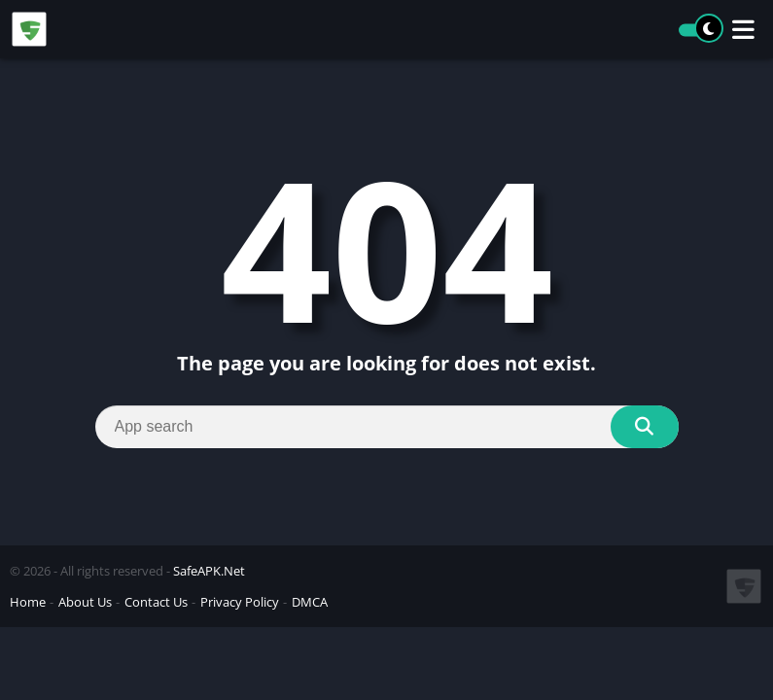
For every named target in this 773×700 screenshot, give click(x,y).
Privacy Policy (240, 602)
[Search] (387, 427)
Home (28, 602)
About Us (85, 602)
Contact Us (156, 602)
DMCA (310, 602)
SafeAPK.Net (209, 571)
